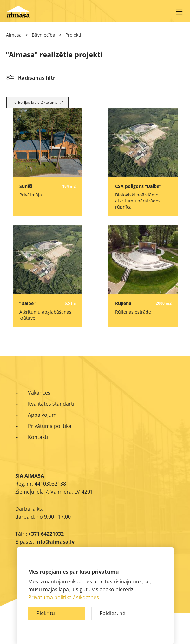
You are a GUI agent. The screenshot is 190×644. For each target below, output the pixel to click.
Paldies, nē (112, 613)
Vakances (39, 393)
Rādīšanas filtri (37, 78)
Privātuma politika (50, 426)
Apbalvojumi (43, 415)
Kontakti (38, 437)
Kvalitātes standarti (51, 404)
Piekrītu (46, 613)
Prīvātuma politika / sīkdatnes (64, 597)
